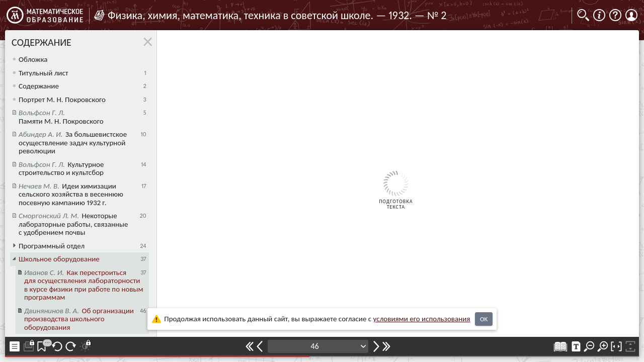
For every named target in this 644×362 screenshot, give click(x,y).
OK (484, 319)
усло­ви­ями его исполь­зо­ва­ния (422, 319)
